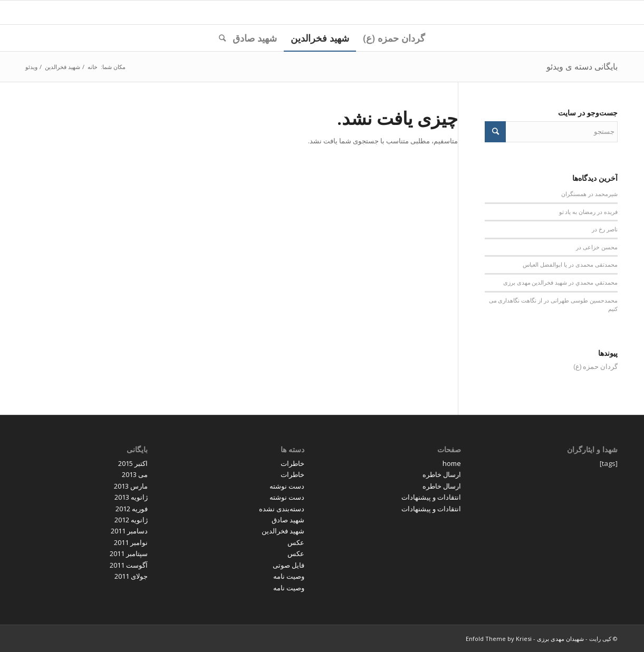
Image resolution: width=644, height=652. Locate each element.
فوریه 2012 (132, 509)
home (452, 463)
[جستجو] (219, 38)
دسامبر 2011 (129, 531)
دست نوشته (287, 486)
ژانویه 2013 (131, 497)
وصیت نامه (289, 576)
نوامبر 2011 (131, 542)
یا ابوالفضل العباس (545, 265)
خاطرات (292, 463)
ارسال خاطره (442, 474)
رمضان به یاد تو (577, 212)
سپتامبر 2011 (129, 553)
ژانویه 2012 (131, 520)
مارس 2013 (131, 486)
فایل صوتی (289, 565)
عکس (296, 542)
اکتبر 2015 (133, 463)
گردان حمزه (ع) (595, 366)
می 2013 (135, 474)
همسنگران (574, 194)
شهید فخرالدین (283, 531)
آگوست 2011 (129, 565)
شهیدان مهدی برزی (560, 639)
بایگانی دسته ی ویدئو (582, 66)
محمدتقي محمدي (597, 283)
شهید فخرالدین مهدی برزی (535, 283)
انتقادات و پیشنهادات (431, 497)
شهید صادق (288, 520)
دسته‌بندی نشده (282, 509)
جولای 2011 (131, 576)
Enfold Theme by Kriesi (499, 639)
